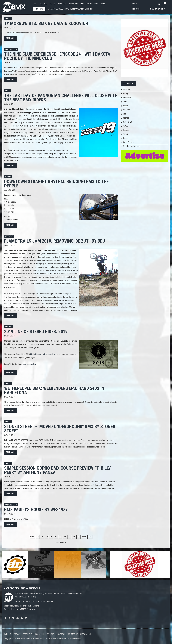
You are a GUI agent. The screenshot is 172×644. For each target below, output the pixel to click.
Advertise (61, 634)
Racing (52, 4)
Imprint (8, 634)
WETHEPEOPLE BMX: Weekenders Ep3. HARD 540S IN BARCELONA (54, 390)
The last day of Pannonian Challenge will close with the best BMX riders (61, 98)
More (103, 4)
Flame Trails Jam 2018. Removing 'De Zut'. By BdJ (55, 241)
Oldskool (126, 130)
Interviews (73, 4)
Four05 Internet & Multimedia (56, 639)
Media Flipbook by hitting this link (43, 354)
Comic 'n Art (127, 122)
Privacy (17, 634)
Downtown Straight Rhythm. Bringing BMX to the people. (56, 184)
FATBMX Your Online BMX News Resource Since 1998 (17, 6)
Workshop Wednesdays (131, 146)
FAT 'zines (126, 134)
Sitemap (50, 634)
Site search (86, 634)
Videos (89, 4)
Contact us (73, 634)
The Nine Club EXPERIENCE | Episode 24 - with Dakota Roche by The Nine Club (57, 56)
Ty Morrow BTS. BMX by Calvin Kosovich (46, 23)
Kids (82, 4)
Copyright (28, 634)
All (35, 4)
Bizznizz (126, 118)
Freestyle (43, 4)
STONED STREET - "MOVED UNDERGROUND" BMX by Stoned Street (60, 429)
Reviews (8, 327)
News (97, 4)
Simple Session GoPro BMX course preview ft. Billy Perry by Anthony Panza (57, 470)
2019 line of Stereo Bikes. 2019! (36, 332)
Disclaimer (40, 634)
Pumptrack (62, 4)
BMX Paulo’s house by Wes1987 (36, 510)
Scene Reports (11, 49)
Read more (11, 38)
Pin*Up (125, 126)
